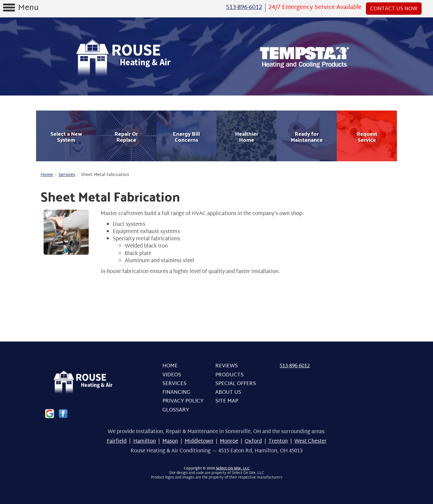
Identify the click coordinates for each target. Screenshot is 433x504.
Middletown (199, 441)
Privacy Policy (183, 401)
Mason (170, 441)
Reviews (227, 366)
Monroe (229, 441)
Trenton (278, 441)
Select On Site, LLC (233, 469)
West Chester (310, 441)
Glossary (176, 410)
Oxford (253, 441)
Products (229, 375)
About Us (228, 392)
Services (67, 175)
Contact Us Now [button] (394, 9)
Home (47, 175)
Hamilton (144, 441)
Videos (172, 375)
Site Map (227, 401)
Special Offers (236, 384)
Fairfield (117, 441)
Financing (176, 392)
